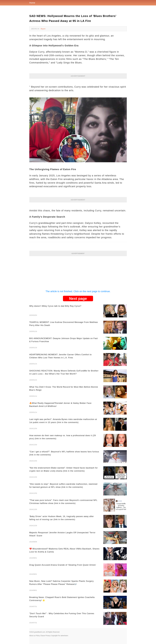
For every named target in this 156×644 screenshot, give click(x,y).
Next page (78, 298)
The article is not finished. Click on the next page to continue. (78, 291)
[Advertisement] (78, 271)
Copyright (54, 636)
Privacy (48, 636)
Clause (43, 636)
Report (43, 29)
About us (32, 636)
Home (32, 3)
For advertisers (63, 636)
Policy (38, 636)
